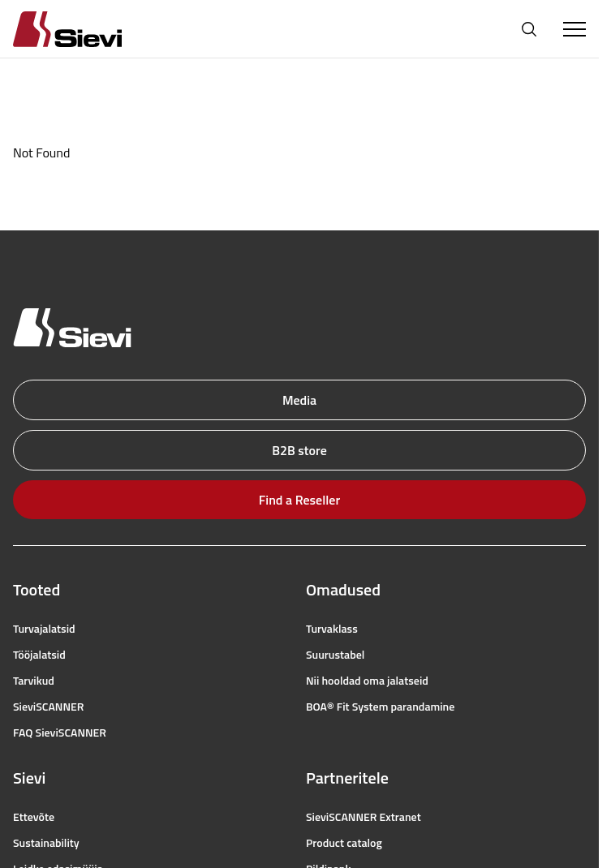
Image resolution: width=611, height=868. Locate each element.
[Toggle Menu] (574, 29)
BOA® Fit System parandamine (380, 707)
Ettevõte (34, 817)
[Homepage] (87, 29)
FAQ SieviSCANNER (60, 733)
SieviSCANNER (48, 707)
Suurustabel (335, 655)
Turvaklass (332, 629)
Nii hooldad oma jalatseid (367, 681)
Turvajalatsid (44, 629)
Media (299, 400)
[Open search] (529, 29)
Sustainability (46, 843)
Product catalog (344, 843)
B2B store (299, 450)
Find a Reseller (299, 500)
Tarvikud (34, 681)
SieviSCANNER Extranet (364, 817)
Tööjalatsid (39, 655)
